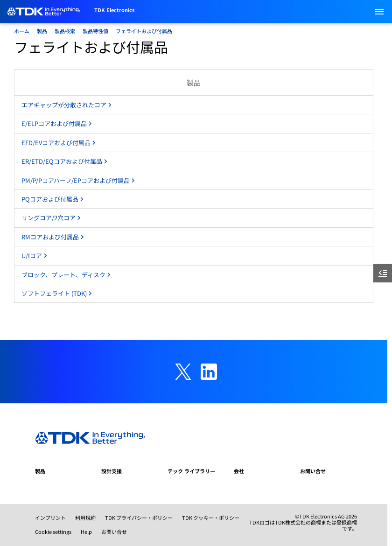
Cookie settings (53, 532)
